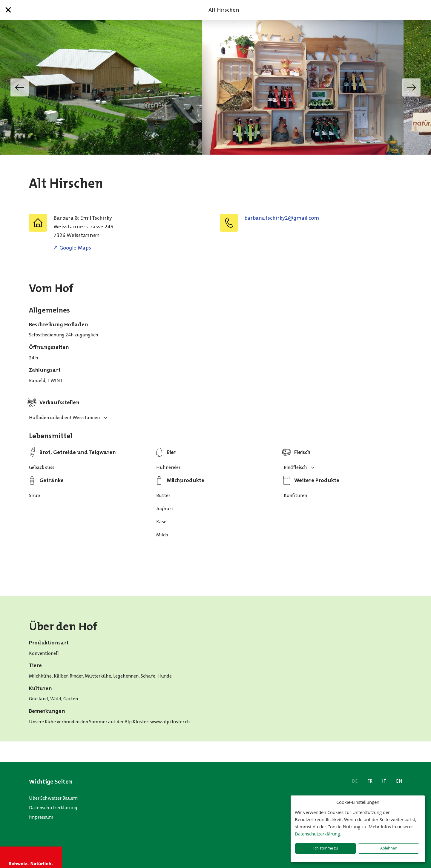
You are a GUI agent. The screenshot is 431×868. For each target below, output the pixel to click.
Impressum (41, 817)
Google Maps (75, 248)
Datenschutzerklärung (53, 808)
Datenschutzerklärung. (318, 834)
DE (355, 781)
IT (384, 781)
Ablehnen (389, 848)
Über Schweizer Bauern (53, 798)
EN (399, 781)
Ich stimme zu (326, 848)
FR (370, 781)
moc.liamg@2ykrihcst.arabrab (282, 218)
